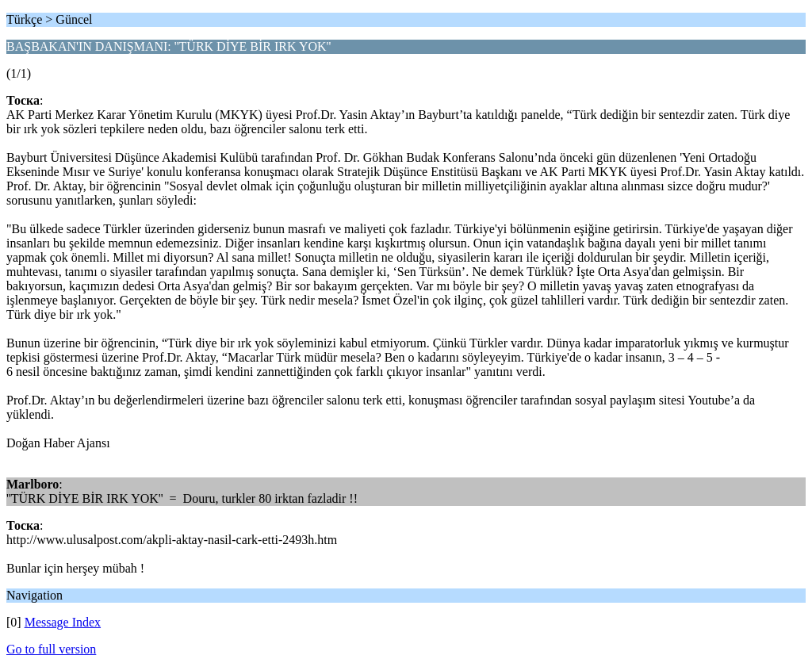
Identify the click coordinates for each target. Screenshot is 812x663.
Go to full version (51, 649)
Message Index (63, 622)
